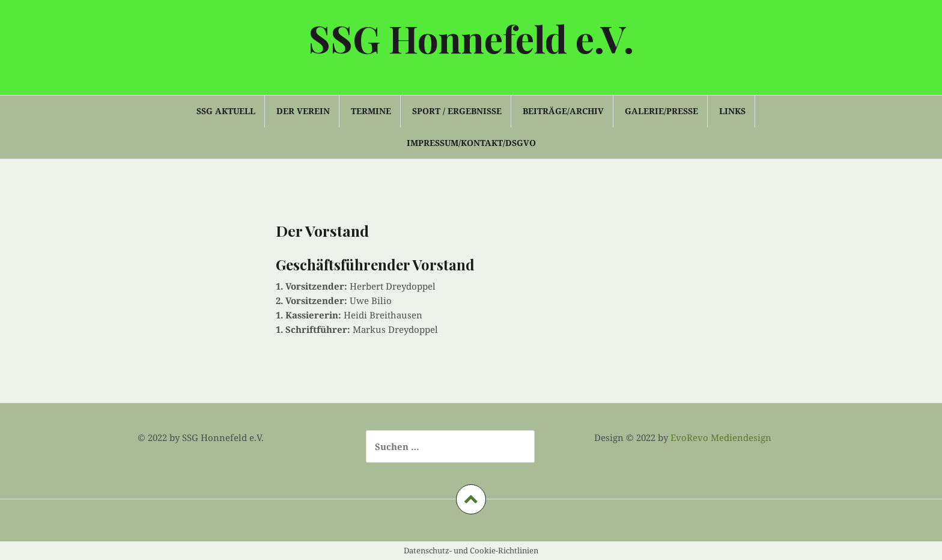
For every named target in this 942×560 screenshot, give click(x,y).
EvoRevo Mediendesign (721, 437)
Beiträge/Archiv (563, 111)
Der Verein (303, 111)
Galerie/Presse (661, 111)
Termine (371, 111)
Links (732, 111)
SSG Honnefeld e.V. (471, 38)
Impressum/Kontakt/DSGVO (471, 143)
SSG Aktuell (226, 111)
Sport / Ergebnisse (457, 111)
